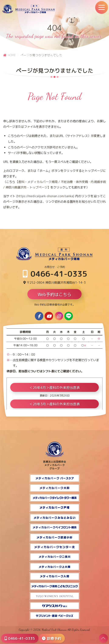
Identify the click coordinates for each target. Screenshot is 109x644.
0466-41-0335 (55, 274)
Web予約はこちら (54, 294)
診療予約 (52, 638)
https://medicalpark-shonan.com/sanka (45, 196)
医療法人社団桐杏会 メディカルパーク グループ (55, 463)
